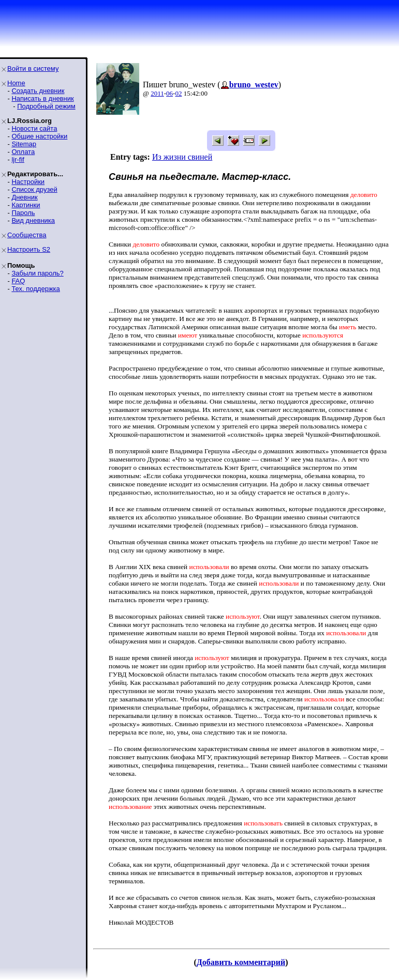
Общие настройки (39, 136)
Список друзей (34, 189)
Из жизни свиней (182, 157)
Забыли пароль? (37, 273)
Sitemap (24, 144)
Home (16, 83)
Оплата (23, 152)
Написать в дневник (42, 98)
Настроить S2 (29, 249)
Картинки (26, 205)
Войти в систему (33, 68)
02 (178, 93)
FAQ (18, 281)
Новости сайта (34, 128)
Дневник (24, 197)
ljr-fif (18, 159)
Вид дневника (33, 220)
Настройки (28, 182)
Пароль (23, 213)
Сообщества (27, 235)
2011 (157, 93)
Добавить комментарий (241, 962)
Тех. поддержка (35, 289)
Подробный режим (46, 106)
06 (169, 93)
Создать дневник (38, 91)
